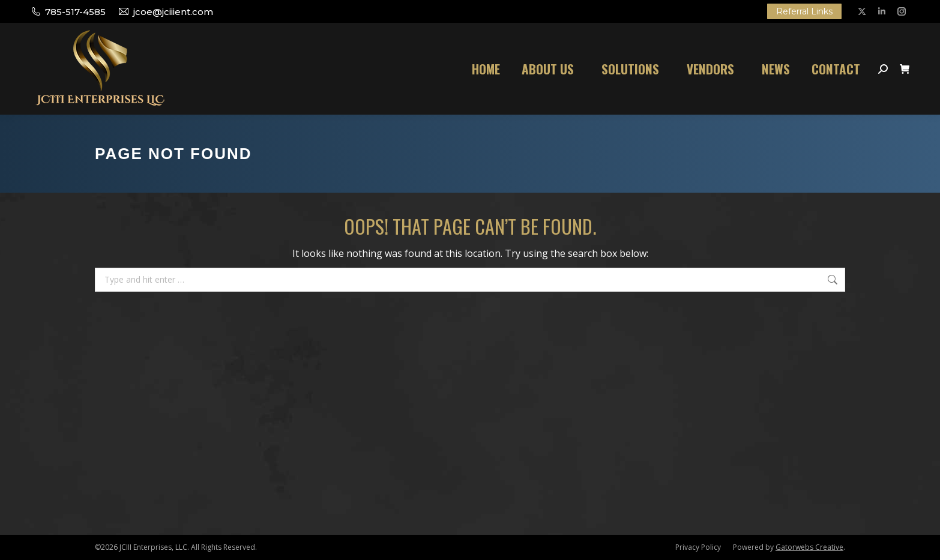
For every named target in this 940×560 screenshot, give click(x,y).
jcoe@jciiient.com (165, 12)
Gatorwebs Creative (809, 547)
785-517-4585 (68, 12)
